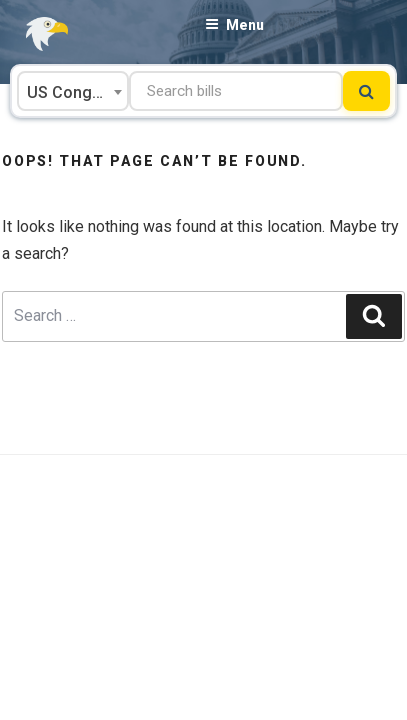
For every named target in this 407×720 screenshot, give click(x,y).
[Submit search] (366, 91)
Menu (234, 25)
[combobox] (73, 91)
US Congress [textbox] (76, 92)
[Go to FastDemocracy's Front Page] (35, 34)
